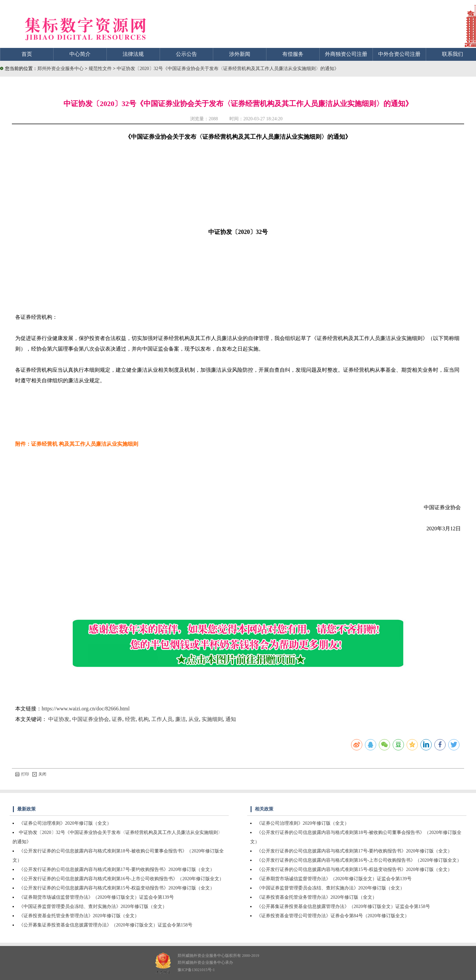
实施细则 (212, 719)
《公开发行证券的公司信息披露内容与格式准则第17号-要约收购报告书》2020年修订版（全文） (117, 869)
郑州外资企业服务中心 (60, 69)
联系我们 (453, 54)
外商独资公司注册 (346, 54)
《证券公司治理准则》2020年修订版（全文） (65, 823)
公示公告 (186, 54)
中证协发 (59, 719)
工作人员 (162, 719)
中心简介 (80, 54)
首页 (27, 54)
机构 (143, 719)
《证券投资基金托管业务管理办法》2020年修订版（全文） (79, 916)
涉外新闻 (240, 54)
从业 (194, 719)
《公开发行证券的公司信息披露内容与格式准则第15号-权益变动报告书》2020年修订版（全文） (117, 888)
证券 (117, 719)
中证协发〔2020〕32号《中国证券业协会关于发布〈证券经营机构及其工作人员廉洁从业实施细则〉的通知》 (228, 69)
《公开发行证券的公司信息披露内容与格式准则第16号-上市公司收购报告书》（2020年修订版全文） (121, 879)
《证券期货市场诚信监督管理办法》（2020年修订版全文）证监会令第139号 (96, 897)
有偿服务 (293, 54)
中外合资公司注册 (399, 54)
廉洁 (180, 719)
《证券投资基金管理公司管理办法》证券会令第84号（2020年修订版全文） (333, 916)
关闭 (39, 774)
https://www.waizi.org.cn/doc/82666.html (86, 709)
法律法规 (133, 54)
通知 (231, 719)
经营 (130, 719)
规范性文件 (101, 69)
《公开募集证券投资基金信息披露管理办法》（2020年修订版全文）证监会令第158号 (106, 925)
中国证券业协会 (91, 719)
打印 (22, 774)
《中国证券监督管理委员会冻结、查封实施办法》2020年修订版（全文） (93, 906)
